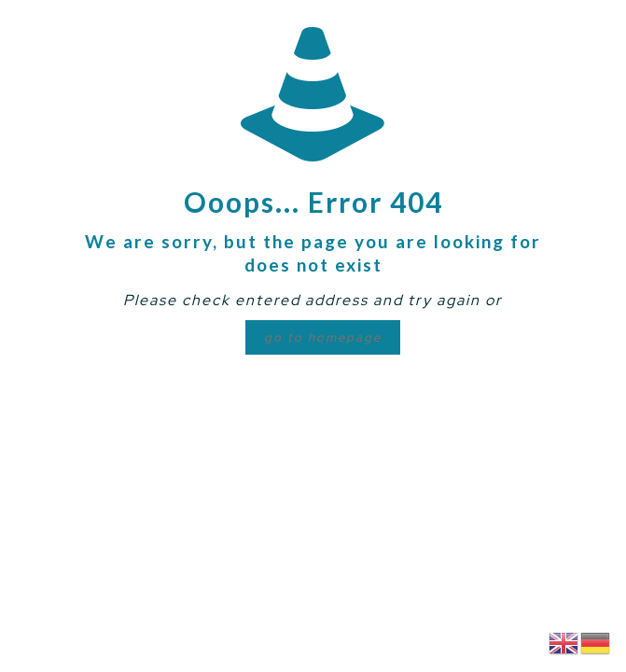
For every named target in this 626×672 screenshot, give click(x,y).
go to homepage (323, 337)
